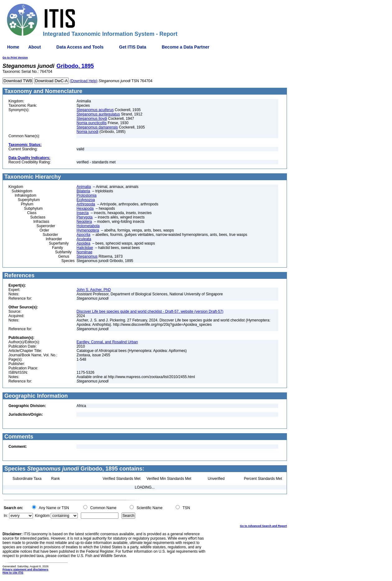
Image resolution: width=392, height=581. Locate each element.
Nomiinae (84, 252)
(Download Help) (83, 81)
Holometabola (88, 226)
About (35, 47)
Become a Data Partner (185, 47)
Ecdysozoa (86, 200)
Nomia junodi (87, 132)
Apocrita (83, 235)
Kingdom (42, 516)
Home (13, 47)
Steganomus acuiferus (95, 110)
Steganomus (87, 256)
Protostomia (86, 195)
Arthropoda (86, 204)
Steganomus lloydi (92, 119)
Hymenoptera (88, 230)
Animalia (84, 187)
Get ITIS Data (133, 47)
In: (6, 516)
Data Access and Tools (80, 47)
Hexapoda (85, 209)
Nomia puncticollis (92, 123)
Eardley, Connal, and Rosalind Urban (107, 342)
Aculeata (84, 239)
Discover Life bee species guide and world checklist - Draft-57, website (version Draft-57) (150, 312)
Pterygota (84, 217)
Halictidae (85, 248)
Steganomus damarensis (97, 127)
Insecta (83, 213)
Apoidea (83, 243)
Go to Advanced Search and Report (263, 526)
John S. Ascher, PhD (94, 290)
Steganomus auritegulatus (98, 114)
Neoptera (84, 222)
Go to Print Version (15, 58)
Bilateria (83, 191)
